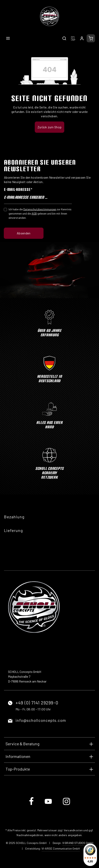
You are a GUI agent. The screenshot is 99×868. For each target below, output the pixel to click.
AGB (34, 213)
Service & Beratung (23, 744)
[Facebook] (32, 805)
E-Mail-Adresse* (18, 189)
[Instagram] (66, 805)
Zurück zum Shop (50, 127)
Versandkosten (73, 830)
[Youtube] (49, 805)
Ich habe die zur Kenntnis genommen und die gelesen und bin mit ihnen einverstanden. (40, 213)
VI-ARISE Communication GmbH (61, 848)
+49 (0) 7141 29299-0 (37, 703)
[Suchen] (64, 38)
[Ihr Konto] (82, 38)
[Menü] (8, 38)
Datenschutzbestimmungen (40, 209)
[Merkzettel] (73, 38)
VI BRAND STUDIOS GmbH (78, 843)
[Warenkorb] (91, 38)
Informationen (18, 756)
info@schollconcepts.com (41, 720)
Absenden (24, 233)
